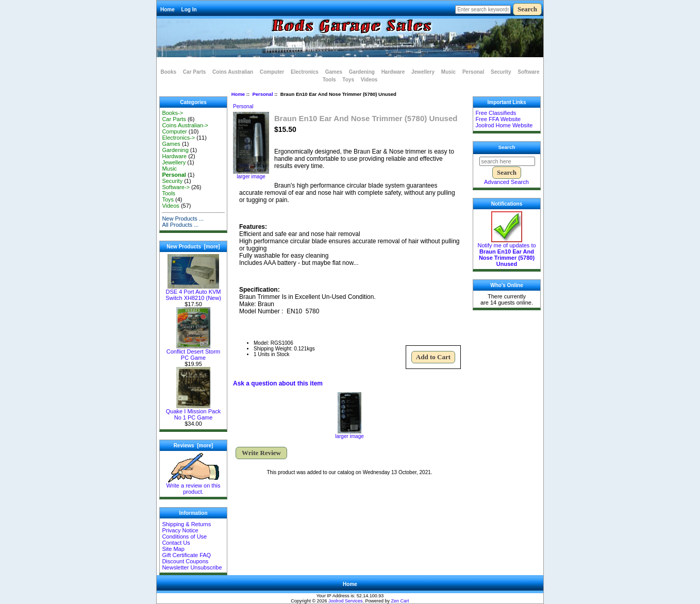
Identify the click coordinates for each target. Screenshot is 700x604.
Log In (189, 10)
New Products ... (183, 219)
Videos (369, 80)
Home (168, 10)
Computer (272, 72)
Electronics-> (178, 138)
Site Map (173, 549)
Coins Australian (233, 72)
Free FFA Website (498, 119)
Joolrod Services (346, 601)
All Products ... (180, 225)
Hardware (393, 72)
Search (507, 147)
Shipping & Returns (186, 524)
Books (169, 72)
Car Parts (194, 72)
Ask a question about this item (278, 383)
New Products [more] (193, 247)
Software (528, 72)
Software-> (176, 187)
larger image (349, 434)
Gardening (362, 72)
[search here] (507, 161)
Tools (329, 80)
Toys (348, 80)
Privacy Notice (180, 530)
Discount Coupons (185, 561)
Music (448, 72)
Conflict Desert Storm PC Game (194, 352)
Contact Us (176, 543)
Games (334, 72)
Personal (262, 94)
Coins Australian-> (185, 125)
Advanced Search (506, 182)
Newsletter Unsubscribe (192, 567)
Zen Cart (400, 601)
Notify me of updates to (506, 252)
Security (501, 72)
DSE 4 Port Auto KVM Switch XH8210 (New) (193, 292)
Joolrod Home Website (504, 125)
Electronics (305, 72)
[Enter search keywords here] (483, 10)
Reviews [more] (194, 446)
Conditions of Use (184, 536)
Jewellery (423, 72)
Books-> (172, 113)
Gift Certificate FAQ (186, 555)
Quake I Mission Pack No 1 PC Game (193, 412)
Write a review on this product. (194, 486)
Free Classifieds (496, 113)
